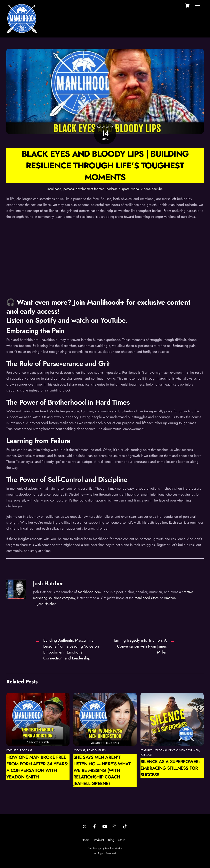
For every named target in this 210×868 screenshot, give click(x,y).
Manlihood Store (147, 598)
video (135, 189)
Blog (111, 840)
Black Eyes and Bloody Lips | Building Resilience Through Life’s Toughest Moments (105, 165)
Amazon (170, 598)
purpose (124, 189)
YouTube (113, 320)
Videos (145, 189)
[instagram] (115, 826)
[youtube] (105, 826)
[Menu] (197, 6)
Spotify (46, 320)
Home (86, 840)
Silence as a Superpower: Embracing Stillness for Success (170, 768)
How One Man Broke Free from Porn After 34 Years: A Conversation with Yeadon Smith (37, 767)
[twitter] (84, 826)
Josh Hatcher (48, 583)
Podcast (99, 840)
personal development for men (84, 189)
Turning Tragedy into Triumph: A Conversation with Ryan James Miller (140, 646)
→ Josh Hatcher (45, 604)
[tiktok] (125, 826)
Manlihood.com (89, 592)
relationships (96, 750)
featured (12, 750)
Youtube (157, 189)
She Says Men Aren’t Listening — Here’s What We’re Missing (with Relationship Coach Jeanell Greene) (102, 770)
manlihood (54, 189)
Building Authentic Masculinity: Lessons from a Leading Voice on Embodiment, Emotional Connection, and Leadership (71, 649)
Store (122, 840)
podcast (112, 189)
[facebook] (95, 826)
